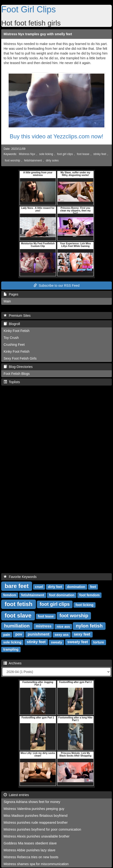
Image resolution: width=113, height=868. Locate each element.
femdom (10, 595)
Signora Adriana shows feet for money (32, 802)
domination (76, 587)
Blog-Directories (18, 367)
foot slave (18, 615)
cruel (39, 587)
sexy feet (82, 634)
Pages (11, 294)
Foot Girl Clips (28, 9)
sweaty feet (78, 642)
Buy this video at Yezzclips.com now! (57, 136)
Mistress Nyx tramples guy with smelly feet (38, 34)
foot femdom (89, 595)
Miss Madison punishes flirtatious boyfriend (36, 816)
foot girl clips (65, 154)
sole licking (46, 154)
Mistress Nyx (27, 154)
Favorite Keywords (20, 577)
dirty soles (52, 161)
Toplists (12, 382)
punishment (39, 634)
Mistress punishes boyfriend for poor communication (42, 829)
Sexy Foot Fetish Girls (20, 358)
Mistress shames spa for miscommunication (36, 864)
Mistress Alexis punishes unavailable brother (37, 836)
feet (93, 587)
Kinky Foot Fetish (17, 331)
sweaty (57, 642)
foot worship (12, 161)
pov (19, 634)
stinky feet (100, 154)
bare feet (17, 586)
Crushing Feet (14, 345)
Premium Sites (17, 316)
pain (7, 634)
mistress (44, 626)
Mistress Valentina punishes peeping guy (34, 809)
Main (7, 301)
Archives (13, 663)
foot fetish (18, 604)
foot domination (62, 595)
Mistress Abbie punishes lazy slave (29, 850)
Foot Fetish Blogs (17, 374)
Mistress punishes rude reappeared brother (36, 823)
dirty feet (55, 587)
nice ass (63, 626)
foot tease (83, 154)
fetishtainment (33, 161)
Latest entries (16, 795)
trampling (11, 649)
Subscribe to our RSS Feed (56, 286)
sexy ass (62, 634)
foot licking (85, 605)
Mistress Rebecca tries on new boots (31, 857)
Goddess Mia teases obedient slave (30, 843)
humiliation (17, 626)
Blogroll (12, 324)
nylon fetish (89, 626)
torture (99, 642)
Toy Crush (11, 338)
